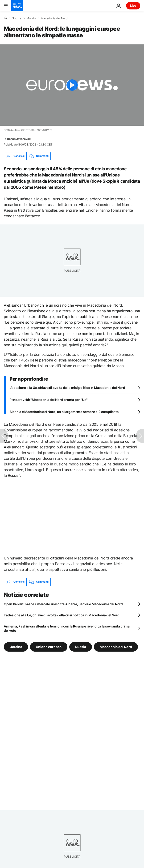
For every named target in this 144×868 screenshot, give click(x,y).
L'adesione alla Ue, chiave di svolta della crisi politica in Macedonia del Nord (67, 388)
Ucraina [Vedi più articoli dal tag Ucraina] (16, 647)
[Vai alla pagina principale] (17, 6)
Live (133, 6)
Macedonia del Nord (54, 18)
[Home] (5, 18)
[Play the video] (72, 85)
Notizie (16, 18)
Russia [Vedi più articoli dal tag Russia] (81, 647)
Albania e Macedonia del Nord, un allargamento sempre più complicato (64, 412)
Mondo (31, 18)
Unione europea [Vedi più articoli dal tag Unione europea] (49, 647)
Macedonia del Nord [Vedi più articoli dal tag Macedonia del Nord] (116, 647)
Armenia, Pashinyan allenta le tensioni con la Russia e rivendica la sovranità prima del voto (67, 628)
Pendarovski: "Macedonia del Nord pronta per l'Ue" (48, 400)
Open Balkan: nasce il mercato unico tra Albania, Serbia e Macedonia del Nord (63, 604)
